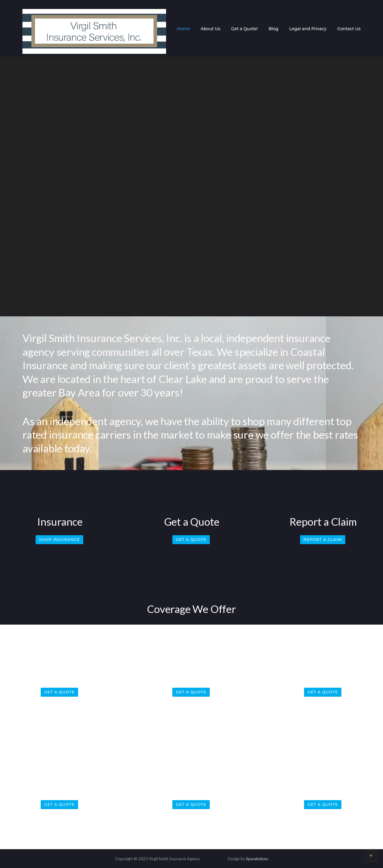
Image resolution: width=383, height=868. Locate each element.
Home (183, 29)
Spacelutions (257, 859)
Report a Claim (323, 539)
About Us (210, 29)
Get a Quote (191, 539)
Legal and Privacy (308, 29)
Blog (273, 29)
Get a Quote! (244, 29)
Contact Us (349, 29)
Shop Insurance (59, 539)
